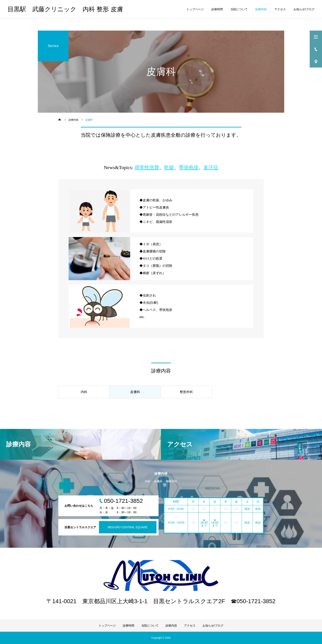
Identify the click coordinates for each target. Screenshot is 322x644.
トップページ (195, 9)
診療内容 (261, 9)
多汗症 (211, 167)
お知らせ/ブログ (304, 9)
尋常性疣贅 (147, 167)
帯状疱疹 (189, 167)
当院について (239, 9)
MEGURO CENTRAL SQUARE (128, 527)
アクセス (280, 9)
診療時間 (217, 9)
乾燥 (169, 167)
